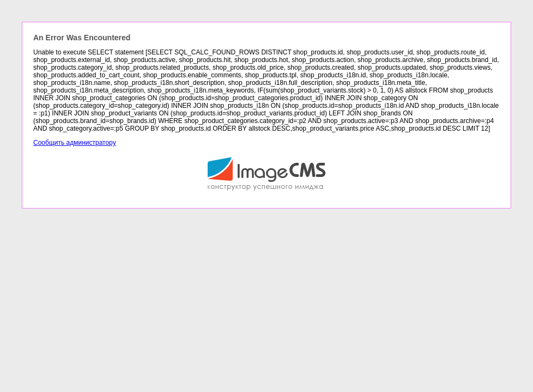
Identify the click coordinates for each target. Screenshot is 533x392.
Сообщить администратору (75, 143)
